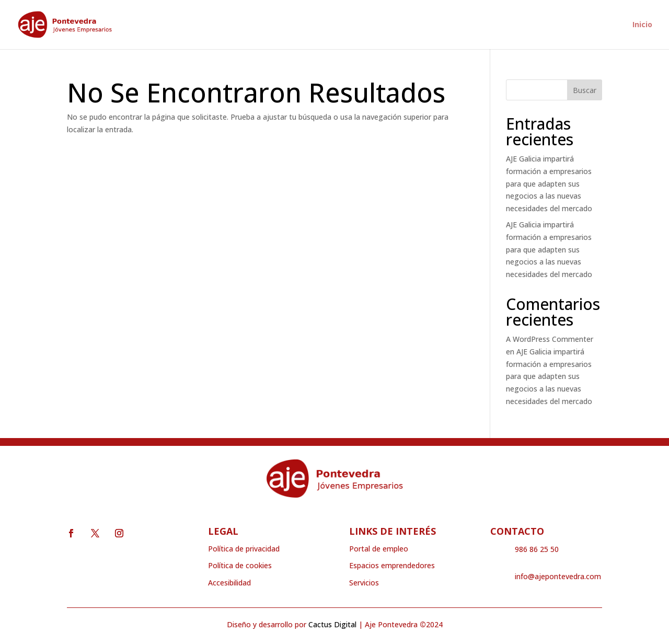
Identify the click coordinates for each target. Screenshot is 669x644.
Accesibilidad (229, 583)
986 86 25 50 (537, 549)
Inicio (642, 25)
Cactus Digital (332, 624)
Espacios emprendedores (392, 565)
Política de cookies (240, 565)
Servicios (364, 583)
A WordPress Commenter (550, 339)
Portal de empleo (379, 549)
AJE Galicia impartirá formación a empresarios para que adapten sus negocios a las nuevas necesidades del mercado (549, 183)
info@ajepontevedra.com (558, 576)
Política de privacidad (244, 549)
